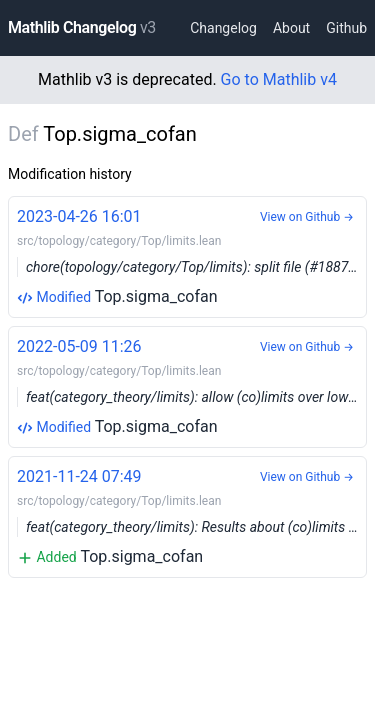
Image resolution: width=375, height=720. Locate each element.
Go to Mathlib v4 (279, 79)
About (291, 28)
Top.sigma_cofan (192, 255)
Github (346, 28)
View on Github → (307, 217)
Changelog (223, 28)
